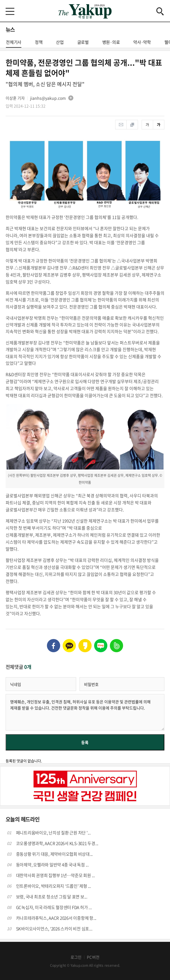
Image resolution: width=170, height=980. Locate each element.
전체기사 (14, 43)
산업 (60, 42)
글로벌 (83, 42)
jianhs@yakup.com (48, 98)
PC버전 (93, 957)
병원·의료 (111, 42)
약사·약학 (142, 42)
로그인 (76, 957)
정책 (39, 42)
